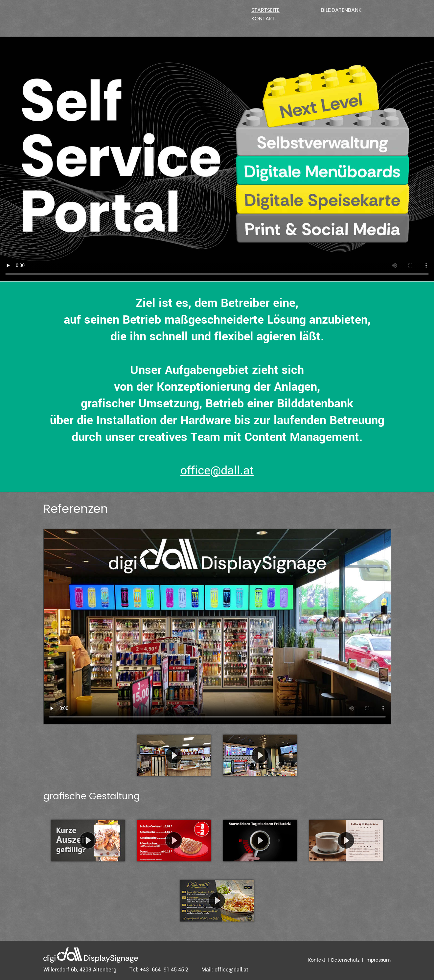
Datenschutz (345, 960)
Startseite (265, 10)
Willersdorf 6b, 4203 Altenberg (80, 970)
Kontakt (263, 19)
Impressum (378, 960)
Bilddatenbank (341, 10)
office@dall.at (217, 471)
